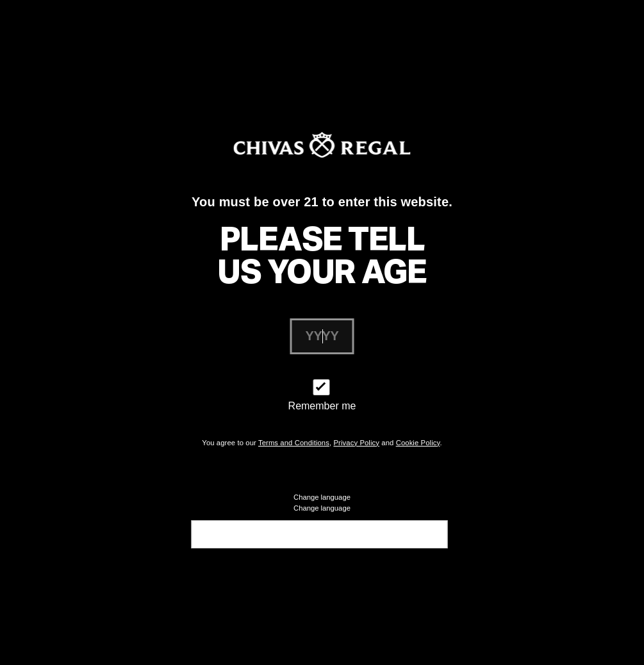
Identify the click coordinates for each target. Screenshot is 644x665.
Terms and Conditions (294, 443)
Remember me (322, 406)
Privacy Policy (356, 443)
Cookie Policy (418, 443)
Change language (322, 508)
